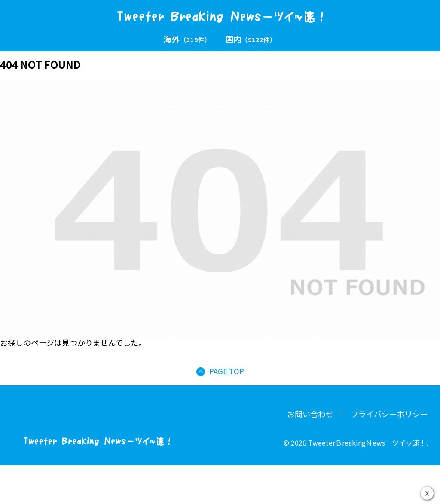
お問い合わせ (310, 414)
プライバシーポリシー (389, 414)
